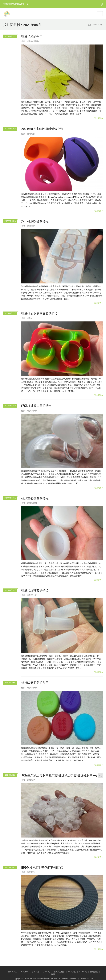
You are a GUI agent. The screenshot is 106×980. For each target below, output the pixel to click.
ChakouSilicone (87, 978)
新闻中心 (46, 972)
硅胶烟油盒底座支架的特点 (39, 314)
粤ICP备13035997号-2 (60, 978)
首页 (89, 25)
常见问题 (35, 972)
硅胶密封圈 (32, 503)
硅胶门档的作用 (32, 37)
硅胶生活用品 (33, 41)
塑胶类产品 (13, 972)
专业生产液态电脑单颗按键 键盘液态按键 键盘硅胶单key (59, 775)
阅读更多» (98, 118)
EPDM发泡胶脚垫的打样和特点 (42, 868)
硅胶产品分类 (59, 972)
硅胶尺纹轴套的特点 (35, 590)
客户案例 (24, 972)
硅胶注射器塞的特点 (35, 498)
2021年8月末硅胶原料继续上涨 (42, 129)
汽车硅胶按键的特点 (35, 221)
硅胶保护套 (32, 411)
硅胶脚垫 (31, 872)
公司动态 (31, 134)
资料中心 (83, 972)
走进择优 (94, 972)
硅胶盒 (30, 318)
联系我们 (72, 972)
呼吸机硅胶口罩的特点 (36, 406)
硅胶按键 (31, 226)
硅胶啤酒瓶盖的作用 (35, 683)
